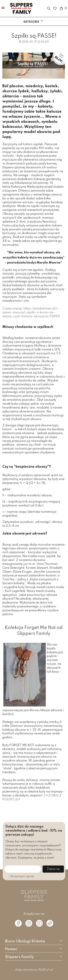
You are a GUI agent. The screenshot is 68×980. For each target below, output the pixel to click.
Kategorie (34, 21)
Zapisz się (53, 869)
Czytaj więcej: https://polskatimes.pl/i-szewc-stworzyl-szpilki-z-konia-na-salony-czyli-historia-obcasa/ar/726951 (31, 312)
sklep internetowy (27, 970)
